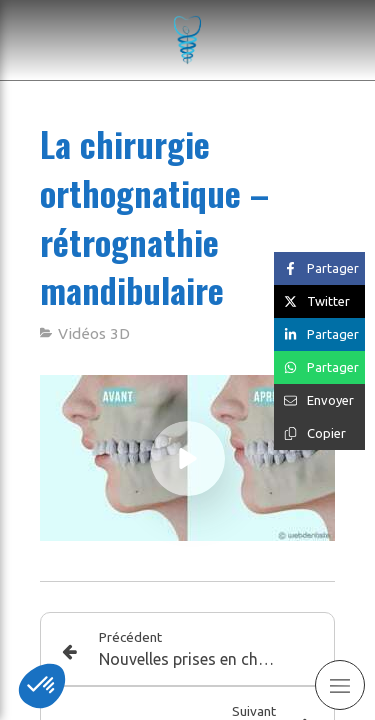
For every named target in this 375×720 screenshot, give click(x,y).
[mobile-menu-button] (340, 685)
